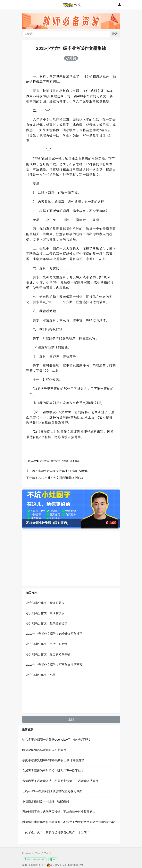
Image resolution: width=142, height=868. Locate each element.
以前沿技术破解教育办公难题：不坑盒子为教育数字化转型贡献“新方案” (69, 822)
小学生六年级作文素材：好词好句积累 (63, 471)
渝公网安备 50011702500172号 (67, 865)
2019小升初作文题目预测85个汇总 (60, 478)
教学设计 (55, 461)
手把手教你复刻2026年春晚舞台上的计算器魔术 (53, 760)
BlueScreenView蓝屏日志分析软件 (44, 750)
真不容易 (75, 461)
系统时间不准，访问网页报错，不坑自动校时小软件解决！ (60, 812)
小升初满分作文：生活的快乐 (45, 613)
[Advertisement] (71, 558)
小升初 (71, 58)
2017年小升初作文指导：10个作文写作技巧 (54, 634)
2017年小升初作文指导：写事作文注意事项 (54, 665)
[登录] (120, 5)
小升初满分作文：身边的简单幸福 (48, 654)
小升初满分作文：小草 (41, 675)
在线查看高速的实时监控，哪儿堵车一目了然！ (53, 771)
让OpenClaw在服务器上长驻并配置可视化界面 (52, 791)
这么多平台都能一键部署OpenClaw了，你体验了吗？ (57, 740)
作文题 (65, 461)
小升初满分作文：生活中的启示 (47, 644)
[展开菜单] (23, 5)
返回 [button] (71, 719)
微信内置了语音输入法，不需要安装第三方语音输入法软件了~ (63, 781)
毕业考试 (44, 461)
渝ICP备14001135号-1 (34, 865)
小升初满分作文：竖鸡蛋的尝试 (47, 623)
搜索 (115, 34)
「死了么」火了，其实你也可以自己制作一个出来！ (56, 832)
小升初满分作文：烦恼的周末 (45, 603)
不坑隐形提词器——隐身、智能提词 (46, 801)
